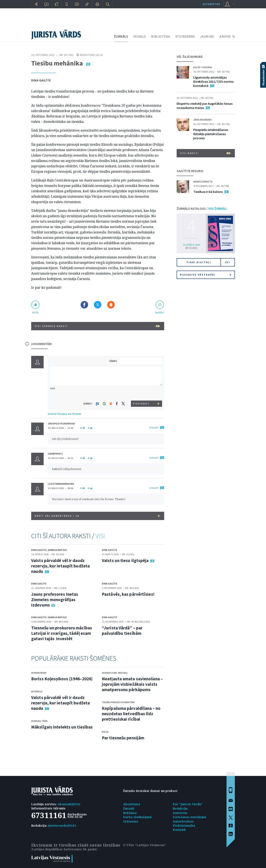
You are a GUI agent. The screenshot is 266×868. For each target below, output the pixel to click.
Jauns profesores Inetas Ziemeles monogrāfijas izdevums (55, 600)
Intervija (37, 691)
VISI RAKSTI (205, 153)
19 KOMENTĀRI (41, 344)
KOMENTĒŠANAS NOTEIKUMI (65, 414)
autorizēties (211, 4)
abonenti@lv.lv (69, 804)
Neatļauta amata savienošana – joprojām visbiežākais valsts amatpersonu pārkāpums (132, 684)
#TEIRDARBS (185, 36)
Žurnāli (129, 808)
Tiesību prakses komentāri (118, 702)
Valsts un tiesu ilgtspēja (125, 560)
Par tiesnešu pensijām (123, 738)
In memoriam (39, 673)
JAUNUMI (207, 36)
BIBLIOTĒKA (161, 36)
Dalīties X (98, 305)
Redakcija (180, 808)
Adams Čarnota (203, 182)
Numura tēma (39, 721)
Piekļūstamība (184, 825)
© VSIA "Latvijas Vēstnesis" (145, 845)
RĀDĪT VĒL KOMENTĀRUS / (97, 516)
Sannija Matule (57, 550)
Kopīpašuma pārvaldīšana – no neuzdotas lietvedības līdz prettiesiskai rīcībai (131, 714)
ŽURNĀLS (121, 36)
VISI (100, 536)
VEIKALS (140, 36)
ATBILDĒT (154, 428)
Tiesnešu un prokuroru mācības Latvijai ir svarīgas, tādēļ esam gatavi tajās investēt (62, 633)
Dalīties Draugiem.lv (111, 305)
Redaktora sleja (91, 55)
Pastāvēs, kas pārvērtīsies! (128, 594)
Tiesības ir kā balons (208, 192)
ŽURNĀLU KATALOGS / (202, 208)
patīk (35, 313)
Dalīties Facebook (84, 305)
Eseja (105, 732)
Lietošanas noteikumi (190, 817)
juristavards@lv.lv (62, 825)
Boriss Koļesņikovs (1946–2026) (62, 679)
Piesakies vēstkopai (206, 275)
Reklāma (130, 813)
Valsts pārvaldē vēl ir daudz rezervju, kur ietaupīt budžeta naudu (60, 566)
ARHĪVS (225, 36)
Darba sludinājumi (137, 817)
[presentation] (142, 393)
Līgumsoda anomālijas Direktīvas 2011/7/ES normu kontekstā (213, 81)
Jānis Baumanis (203, 120)
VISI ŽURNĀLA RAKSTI (97, 326)
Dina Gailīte (41, 80)
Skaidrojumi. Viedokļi (115, 673)
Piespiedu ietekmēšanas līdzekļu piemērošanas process (211, 134)
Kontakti (179, 830)
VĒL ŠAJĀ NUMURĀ (190, 57)
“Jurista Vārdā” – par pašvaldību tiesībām (122, 631)
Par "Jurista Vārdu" (188, 804)
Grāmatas (131, 821)
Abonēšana (132, 804)
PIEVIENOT (141, 404)
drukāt (160, 313)
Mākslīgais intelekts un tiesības (62, 727)
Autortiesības (183, 821)
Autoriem (180, 813)
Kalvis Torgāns (203, 67)
